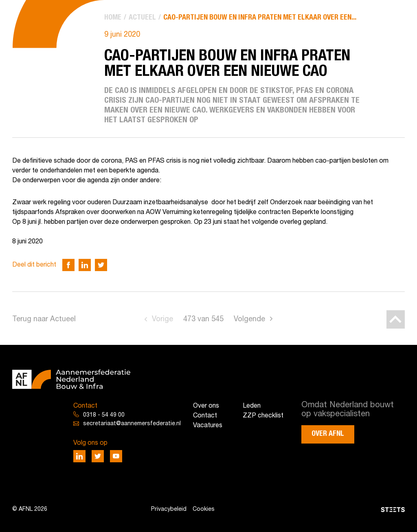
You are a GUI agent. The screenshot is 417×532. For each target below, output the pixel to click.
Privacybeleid (169, 509)
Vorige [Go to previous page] (162, 319)
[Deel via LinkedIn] (85, 265)
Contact (205, 416)
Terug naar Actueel (44, 319)
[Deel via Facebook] (68, 265)
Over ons (206, 406)
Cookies (204, 509)
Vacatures (208, 426)
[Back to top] (396, 319)
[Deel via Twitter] (101, 265)
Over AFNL (328, 434)
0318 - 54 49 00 (104, 415)
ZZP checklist (263, 416)
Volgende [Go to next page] (249, 319)
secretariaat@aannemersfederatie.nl (132, 424)
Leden (252, 406)
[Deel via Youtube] (116, 456)
